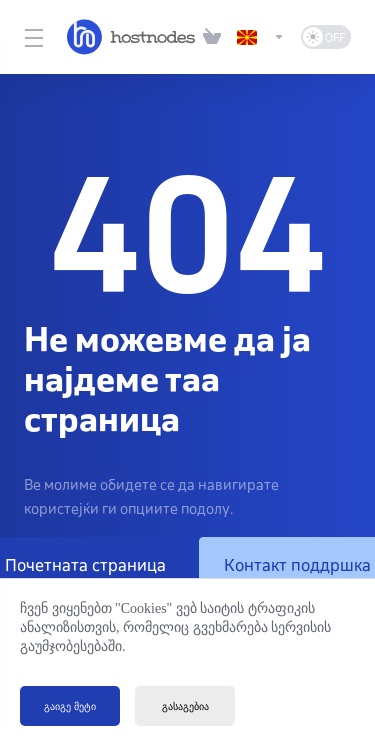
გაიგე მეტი (70, 706)
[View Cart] (212, 37)
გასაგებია (185, 706)
